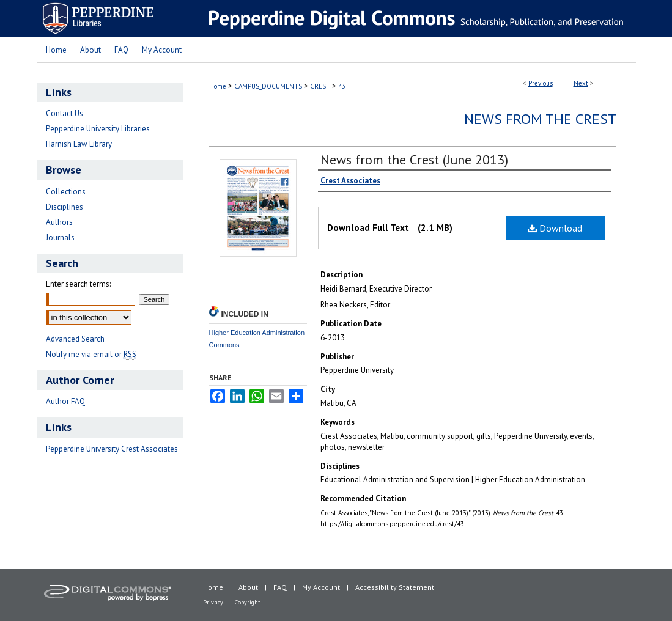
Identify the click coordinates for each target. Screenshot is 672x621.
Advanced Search (75, 339)
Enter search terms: (78, 284)
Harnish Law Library (79, 144)
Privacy (213, 602)
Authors (59, 222)
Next (581, 83)
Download (555, 228)
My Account (321, 587)
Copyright (248, 602)
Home (218, 86)
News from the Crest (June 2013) (414, 160)
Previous (541, 83)
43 (342, 86)
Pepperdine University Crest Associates (112, 449)
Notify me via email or (91, 354)
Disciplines (65, 207)
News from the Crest (540, 119)
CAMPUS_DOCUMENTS (268, 86)
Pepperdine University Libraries (98, 129)
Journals (60, 237)
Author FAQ (65, 401)
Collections (66, 192)
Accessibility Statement (395, 587)
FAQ (280, 587)
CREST (320, 86)
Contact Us (65, 113)
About (248, 587)
